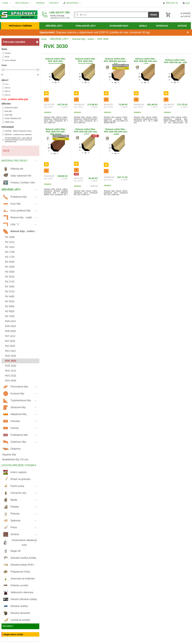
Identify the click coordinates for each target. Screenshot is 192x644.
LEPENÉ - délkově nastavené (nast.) (17, 131)
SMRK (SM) (8, 122)
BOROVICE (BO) (10, 108)
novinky (6, 53)
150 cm (6, 88)
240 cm (6, 95)
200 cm (6, 91)
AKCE (6, 57)
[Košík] (178, 15)
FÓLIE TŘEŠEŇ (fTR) (12, 118)
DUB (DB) (7, 115)
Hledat (154, 15)
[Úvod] (19, 15)
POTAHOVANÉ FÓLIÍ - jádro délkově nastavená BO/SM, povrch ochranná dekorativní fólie (17, 140)
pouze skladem (9, 60)
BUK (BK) (7, 111)
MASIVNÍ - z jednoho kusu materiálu (17, 134)
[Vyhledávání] (111, 15)
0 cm (5, 84)
